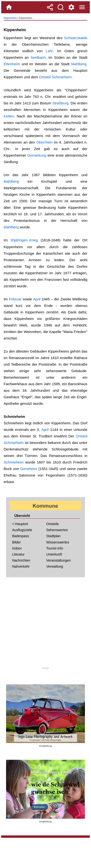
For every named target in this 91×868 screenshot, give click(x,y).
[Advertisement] (46, 624)
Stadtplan (54, 536)
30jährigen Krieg (24, 240)
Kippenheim (10, 18)
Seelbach (38, 57)
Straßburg (60, 103)
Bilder (17, 542)
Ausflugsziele (22, 530)
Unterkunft (54, 554)
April (37, 299)
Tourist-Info (55, 548)
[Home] (9, 7)
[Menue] (82, 7)
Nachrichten (21, 560)
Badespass (21, 536)
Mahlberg (79, 64)
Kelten (9, 116)
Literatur (18, 554)
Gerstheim (29, 469)
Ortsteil (45, 77)
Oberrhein (45, 142)
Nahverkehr (21, 566)
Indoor (17, 548)
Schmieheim (62, 77)
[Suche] (61, 7)
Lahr (49, 51)
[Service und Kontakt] (71, 7)
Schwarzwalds (76, 38)
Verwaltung (55, 566)
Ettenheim (12, 64)
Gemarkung (37, 155)
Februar (15, 299)
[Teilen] (50, 7)
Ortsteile (53, 524)
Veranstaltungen (59, 560)
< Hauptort (20, 524)
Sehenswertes (57, 530)
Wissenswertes (58, 542)
